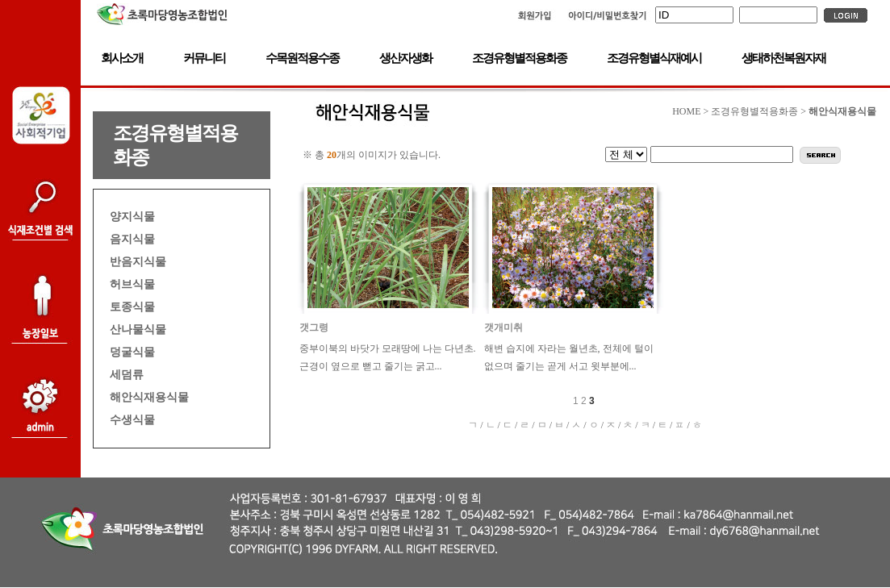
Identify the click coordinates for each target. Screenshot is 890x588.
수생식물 (132, 419)
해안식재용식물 (149, 397)
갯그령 (314, 327)
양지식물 (132, 216)
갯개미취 (503, 327)
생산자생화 (405, 58)
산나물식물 (138, 329)
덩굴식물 (132, 352)
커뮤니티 (204, 58)
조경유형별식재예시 (654, 58)
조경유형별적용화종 (519, 58)
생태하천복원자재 (783, 58)
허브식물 (132, 284)
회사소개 (122, 58)
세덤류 (127, 374)
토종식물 (132, 307)
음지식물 (132, 239)
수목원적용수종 (302, 58)
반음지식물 (138, 261)
